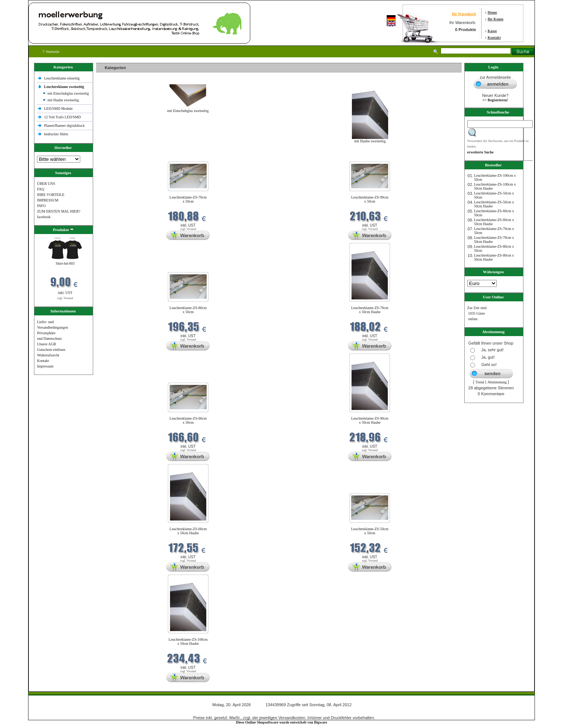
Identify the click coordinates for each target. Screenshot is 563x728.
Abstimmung (497, 382)
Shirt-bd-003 (65, 263)
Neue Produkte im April (116, 157)
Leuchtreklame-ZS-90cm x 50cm (370, 199)
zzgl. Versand (65, 298)
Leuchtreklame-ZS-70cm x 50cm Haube (370, 310)
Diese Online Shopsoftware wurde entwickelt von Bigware (281, 722)
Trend (480, 382)
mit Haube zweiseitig (63, 100)
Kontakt (494, 38)
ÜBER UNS (46, 184)
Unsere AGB (46, 344)
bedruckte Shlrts (56, 134)
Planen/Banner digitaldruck (64, 126)
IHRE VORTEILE (51, 195)
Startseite (51, 52)
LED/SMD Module (58, 109)
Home (492, 12)
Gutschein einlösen (51, 350)
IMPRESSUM (48, 200)
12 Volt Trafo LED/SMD (62, 117)
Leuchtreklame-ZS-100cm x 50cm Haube (188, 641)
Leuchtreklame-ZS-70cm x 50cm (188, 199)
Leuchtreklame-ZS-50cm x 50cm (370, 531)
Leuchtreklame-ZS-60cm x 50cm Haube (188, 531)
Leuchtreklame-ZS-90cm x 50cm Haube (370, 420)
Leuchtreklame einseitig (62, 78)
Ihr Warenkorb (464, 14)
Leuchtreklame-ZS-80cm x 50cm (188, 310)
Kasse (492, 31)
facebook (44, 217)
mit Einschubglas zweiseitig (68, 93)
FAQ (40, 189)
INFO (41, 206)
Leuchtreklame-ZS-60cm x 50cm (188, 420)
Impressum (45, 366)
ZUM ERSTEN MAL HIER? (59, 211)
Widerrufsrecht (48, 355)
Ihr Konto (496, 19)
